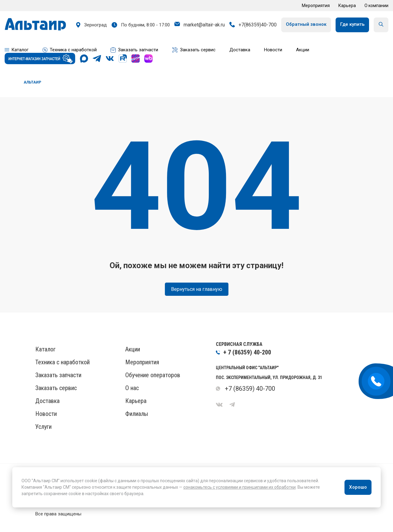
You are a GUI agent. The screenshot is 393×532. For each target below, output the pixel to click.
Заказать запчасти (58, 375)
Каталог (45, 349)
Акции (133, 349)
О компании (376, 6)
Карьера (347, 6)
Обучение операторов (153, 375)
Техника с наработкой (62, 362)
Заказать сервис (56, 388)
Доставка (47, 401)
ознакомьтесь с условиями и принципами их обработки (239, 487)
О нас (132, 388)
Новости (46, 414)
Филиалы (137, 414)
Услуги (43, 427)
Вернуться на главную (197, 289)
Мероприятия (316, 6)
